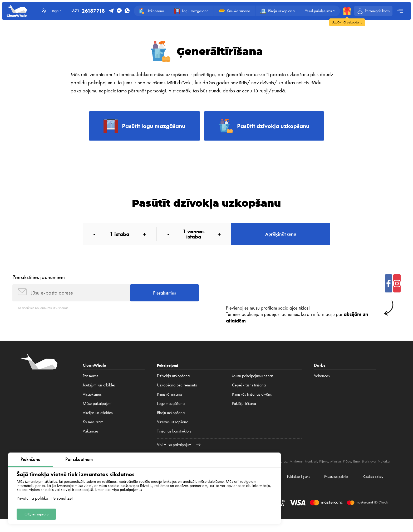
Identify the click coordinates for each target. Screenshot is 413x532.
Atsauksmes (92, 401)
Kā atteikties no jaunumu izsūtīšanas (46, 315)
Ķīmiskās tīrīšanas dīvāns (252, 401)
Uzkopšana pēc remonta (177, 392)
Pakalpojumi (169, 372)
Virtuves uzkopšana (173, 429)
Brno (383, 468)
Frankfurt (332, 468)
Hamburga (297, 468)
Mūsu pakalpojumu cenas (253, 383)
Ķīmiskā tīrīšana (169, 401)
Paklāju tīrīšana (244, 411)
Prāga (373, 468)
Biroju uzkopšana (171, 420)
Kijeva (347, 468)
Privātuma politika (32, 497)
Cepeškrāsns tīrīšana (249, 392)
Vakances (91, 438)
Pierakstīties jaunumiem (39, 282)
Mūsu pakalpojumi (97, 411)
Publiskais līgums (290, 489)
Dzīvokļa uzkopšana (173, 383)
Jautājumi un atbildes (99, 392)
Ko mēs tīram (93, 429)
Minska (360, 468)
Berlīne (281, 468)
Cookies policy (371, 489)
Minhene (316, 468)
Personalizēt (62, 497)
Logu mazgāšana (171, 411)
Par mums (90, 383)
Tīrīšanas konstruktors (174, 438)
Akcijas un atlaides (98, 420)
